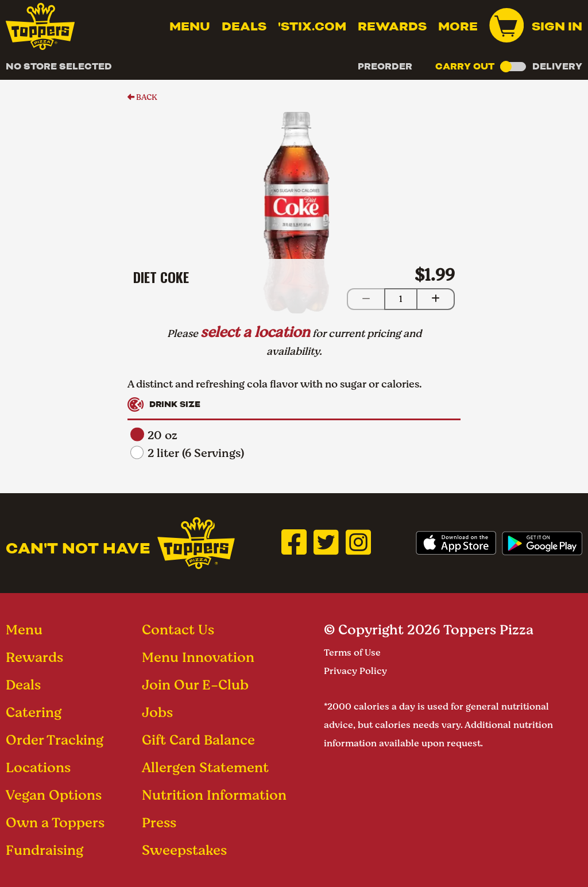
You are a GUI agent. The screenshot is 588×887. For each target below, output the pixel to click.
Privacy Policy (355, 671)
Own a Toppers (55, 822)
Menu (190, 26)
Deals (244, 26)
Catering (34, 712)
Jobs (157, 712)
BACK (142, 97)
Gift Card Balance (198, 740)
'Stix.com (312, 26)
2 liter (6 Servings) (187, 453)
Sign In (557, 26)
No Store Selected (59, 66)
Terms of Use (352, 652)
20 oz (154, 435)
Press (159, 822)
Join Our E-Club (195, 685)
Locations (38, 767)
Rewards (392, 26)
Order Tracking (55, 740)
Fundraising (45, 850)
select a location (255, 332)
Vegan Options (54, 795)
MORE (458, 26)
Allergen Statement (205, 767)
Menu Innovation (198, 657)
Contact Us (178, 630)
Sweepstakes (184, 850)
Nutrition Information (214, 795)
